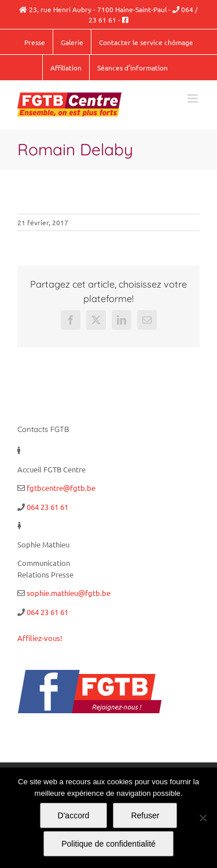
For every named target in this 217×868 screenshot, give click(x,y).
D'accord (74, 815)
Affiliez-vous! (40, 638)
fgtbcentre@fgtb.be (61, 488)
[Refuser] (203, 818)
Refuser (145, 815)
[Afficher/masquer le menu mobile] (194, 98)
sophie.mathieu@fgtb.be (69, 593)
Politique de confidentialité (108, 844)
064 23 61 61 (47, 507)
